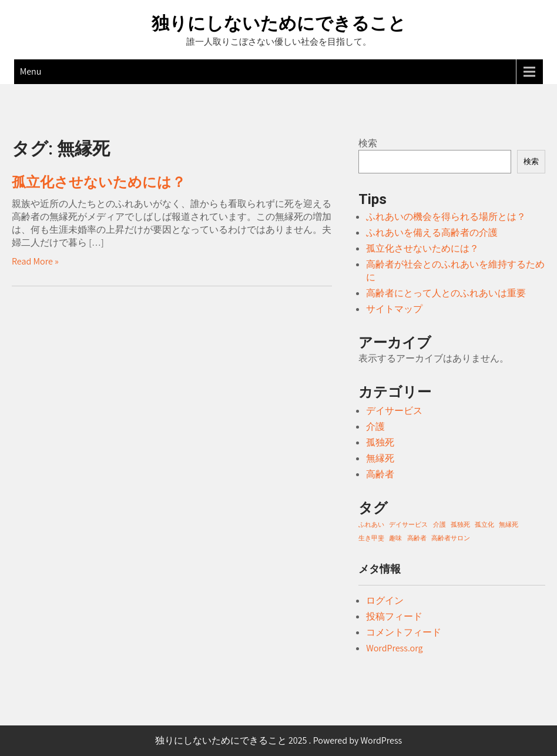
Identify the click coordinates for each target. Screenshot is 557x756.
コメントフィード (404, 632)
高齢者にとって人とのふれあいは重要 (446, 293)
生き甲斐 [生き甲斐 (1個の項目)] (371, 538)
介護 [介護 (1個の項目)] (439, 524)
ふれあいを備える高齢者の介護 (432, 233)
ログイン (385, 601)
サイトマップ (394, 309)
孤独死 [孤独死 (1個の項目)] (460, 524)
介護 (375, 426)
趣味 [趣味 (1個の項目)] (395, 538)
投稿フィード (394, 616)
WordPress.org (394, 648)
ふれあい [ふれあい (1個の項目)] (371, 524)
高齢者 (380, 474)
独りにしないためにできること (279, 23)
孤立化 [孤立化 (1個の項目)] (484, 524)
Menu (31, 71)
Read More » (35, 261)
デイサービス (394, 411)
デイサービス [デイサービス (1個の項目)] (408, 524)
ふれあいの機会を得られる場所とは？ (446, 217)
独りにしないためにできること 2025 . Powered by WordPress (279, 740)
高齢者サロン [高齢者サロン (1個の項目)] (451, 538)
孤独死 (380, 442)
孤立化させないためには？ (99, 182)
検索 (368, 143)
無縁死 (380, 458)
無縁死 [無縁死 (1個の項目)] (509, 524)
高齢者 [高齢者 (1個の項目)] (417, 538)
